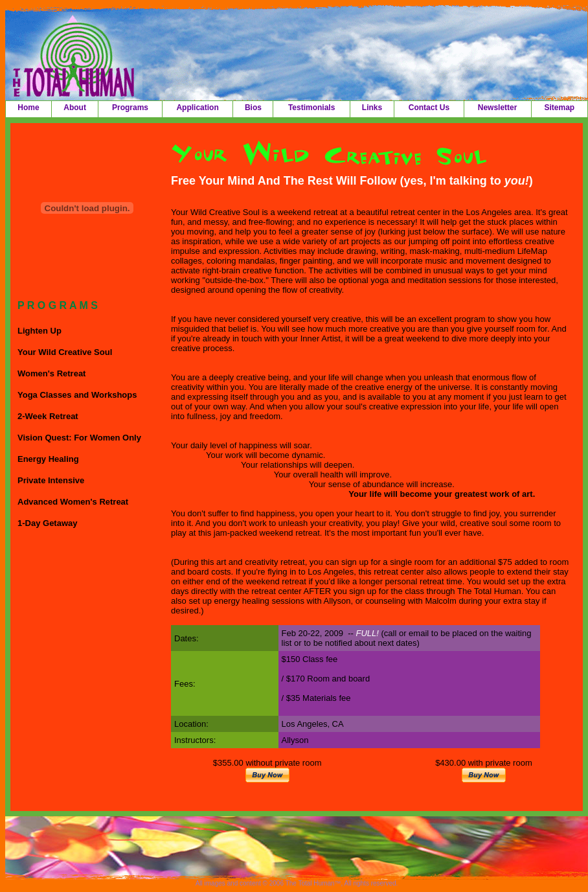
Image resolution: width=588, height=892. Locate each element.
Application (197, 108)
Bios (253, 108)
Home (28, 108)
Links (372, 108)
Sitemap (559, 108)
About (75, 108)
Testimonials (311, 108)
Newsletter (498, 108)
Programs (130, 108)
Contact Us (429, 108)
